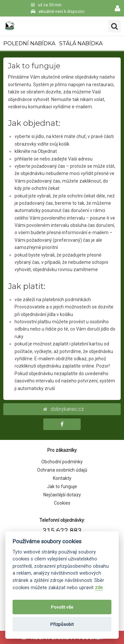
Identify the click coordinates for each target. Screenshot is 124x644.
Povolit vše (62, 607)
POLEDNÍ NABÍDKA (29, 43)
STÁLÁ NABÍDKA (81, 43)
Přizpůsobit (62, 624)
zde (99, 588)
